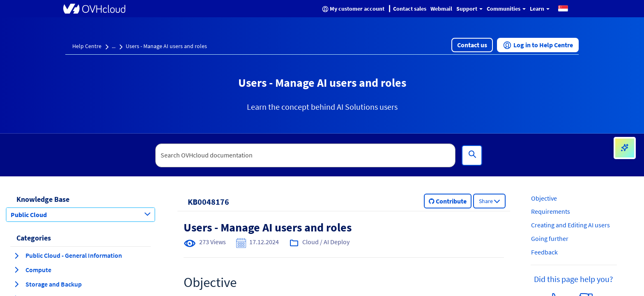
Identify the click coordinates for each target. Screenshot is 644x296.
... (114, 46)
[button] (563, 8)
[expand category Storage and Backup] (16, 284)
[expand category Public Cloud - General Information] (16, 256)
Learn (540, 9)
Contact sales (410, 9)
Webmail (441, 9)
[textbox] (306, 155)
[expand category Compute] (16, 270)
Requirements (551, 211)
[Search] (472, 155)
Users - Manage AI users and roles (166, 46)
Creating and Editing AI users (570, 225)
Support (469, 9)
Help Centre (87, 46)
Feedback (544, 252)
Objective (544, 198)
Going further (550, 238)
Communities (506, 9)
